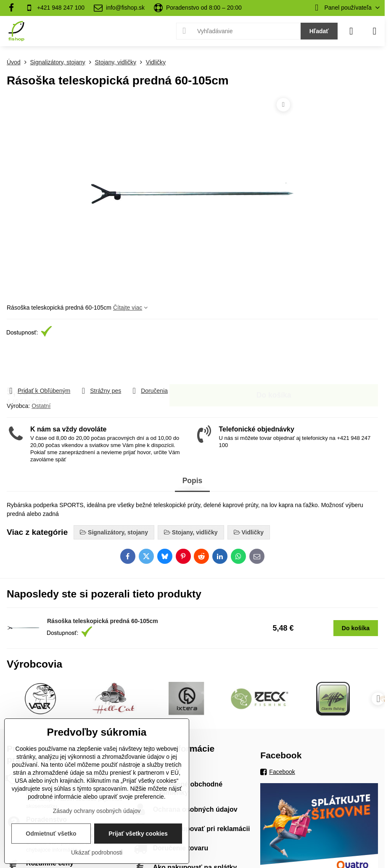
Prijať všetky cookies (138, 834)
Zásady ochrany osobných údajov (97, 811)
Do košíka (274, 367)
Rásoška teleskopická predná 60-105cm (103, 621)
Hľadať (319, 31)
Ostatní (41, 406)
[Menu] (375, 31)
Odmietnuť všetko (51, 834)
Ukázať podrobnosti (97, 852)
